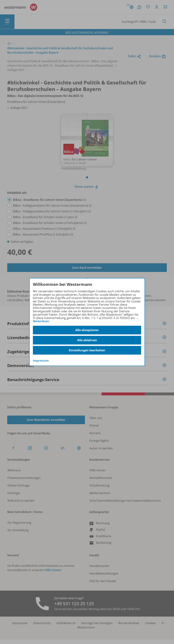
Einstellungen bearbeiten (87, 350)
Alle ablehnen (87, 340)
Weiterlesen (41, 321)
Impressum (41, 361)
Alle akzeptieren (87, 330)
